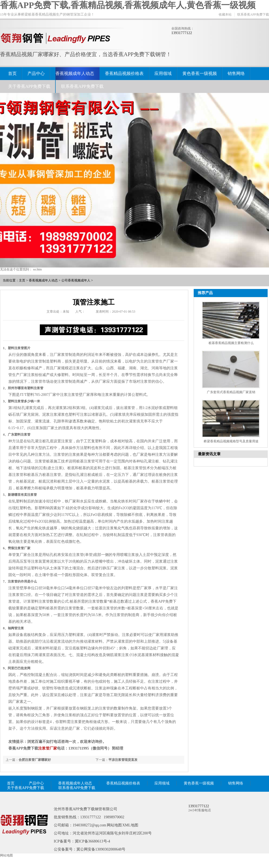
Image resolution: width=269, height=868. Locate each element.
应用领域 (163, 73)
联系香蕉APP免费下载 (253, 15)
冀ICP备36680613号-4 (92, 841)
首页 (12, 73)
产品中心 (36, 73)
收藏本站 (225, 15)
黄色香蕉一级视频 (200, 73)
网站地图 (114, 825)
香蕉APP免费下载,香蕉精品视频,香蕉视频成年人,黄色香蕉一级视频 (128, 5)
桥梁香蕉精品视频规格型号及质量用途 (231, 441)
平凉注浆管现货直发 (123, 760)
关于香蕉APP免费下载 (29, 86)
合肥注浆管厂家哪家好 (35, 760)
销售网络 (236, 73)
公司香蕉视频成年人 (76, 280)
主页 (22, 280)
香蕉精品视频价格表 (124, 73)
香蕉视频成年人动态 (75, 73)
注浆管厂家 (48, 748)
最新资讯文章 (209, 454)
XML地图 (130, 825)
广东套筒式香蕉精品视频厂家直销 (231, 392)
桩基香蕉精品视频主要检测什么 (231, 343)
